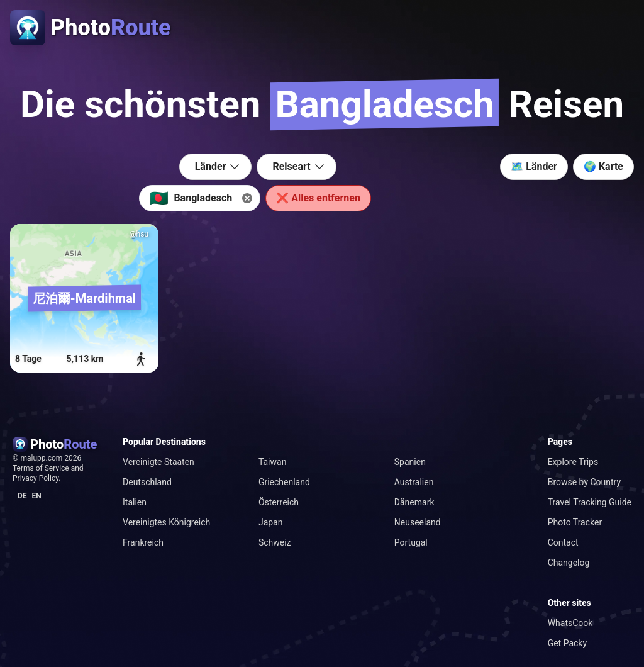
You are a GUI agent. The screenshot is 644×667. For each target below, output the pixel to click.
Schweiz (275, 542)
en (37, 496)
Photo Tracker (575, 522)
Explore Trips (573, 462)
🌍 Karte (603, 166)
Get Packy (567, 643)
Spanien (410, 462)
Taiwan (272, 462)
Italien (135, 502)
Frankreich (143, 542)
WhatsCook (570, 623)
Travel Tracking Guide (590, 502)
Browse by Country (584, 482)
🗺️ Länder (534, 166)
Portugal (411, 542)
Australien (414, 482)
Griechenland (284, 482)
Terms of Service (41, 468)
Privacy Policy (36, 478)
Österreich (279, 502)
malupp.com (42, 458)
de (22, 496)
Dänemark (414, 502)
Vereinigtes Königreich (166, 522)
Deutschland (147, 482)
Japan (271, 522)
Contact (563, 542)
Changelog (569, 563)
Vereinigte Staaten (158, 462)
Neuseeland (418, 522)
